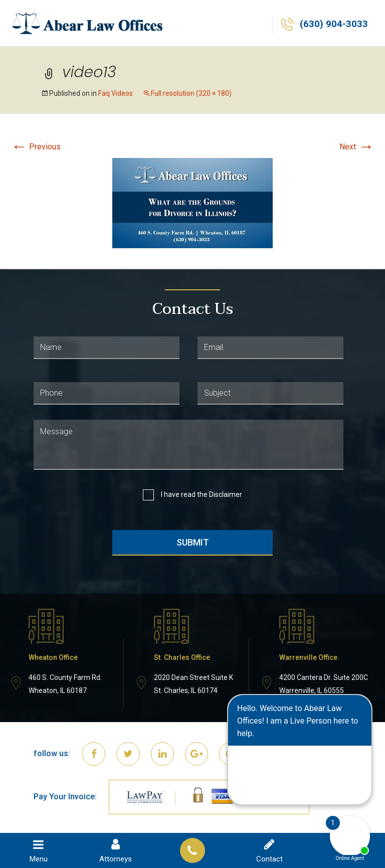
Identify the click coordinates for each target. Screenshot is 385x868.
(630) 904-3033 (334, 25)
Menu (39, 850)
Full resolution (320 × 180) (191, 93)
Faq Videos (116, 93)
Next (357, 147)
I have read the (202, 495)
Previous (36, 147)
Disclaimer (226, 494)
